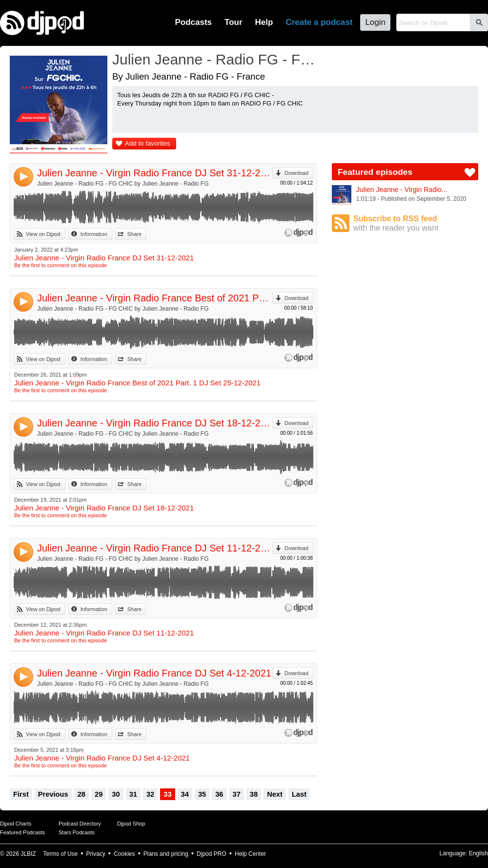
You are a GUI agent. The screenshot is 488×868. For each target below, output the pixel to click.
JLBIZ (28, 854)
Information (94, 234)
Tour (234, 22)
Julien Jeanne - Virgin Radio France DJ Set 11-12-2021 (155, 548)
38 (254, 794)
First (21, 794)
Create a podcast (319, 22)
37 (237, 794)
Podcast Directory (80, 824)
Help (264, 22)
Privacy (96, 854)
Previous (53, 794)
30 (116, 794)
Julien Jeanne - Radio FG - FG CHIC (217, 59)
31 (133, 794)
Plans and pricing (166, 854)
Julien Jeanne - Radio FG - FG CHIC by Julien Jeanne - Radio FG (123, 184)
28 (81, 794)
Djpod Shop (131, 824)
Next (275, 794)
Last (299, 794)
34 (185, 794)
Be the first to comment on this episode (61, 265)
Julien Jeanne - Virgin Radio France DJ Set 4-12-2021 (154, 673)
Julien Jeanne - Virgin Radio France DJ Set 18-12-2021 (155, 423)
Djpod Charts (16, 824)
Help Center (250, 854)
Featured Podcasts (22, 832)
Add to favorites (148, 143)
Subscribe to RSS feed (416, 223)
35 (202, 794)
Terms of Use (61, 854)
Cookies (124, 854)
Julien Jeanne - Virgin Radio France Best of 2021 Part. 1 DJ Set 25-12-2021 (155, 298)
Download (296, 173)
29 (99, 794)
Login (375, 22)
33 (167, 794)
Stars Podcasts (77, 832)
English (478, 853)
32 (150, 794)
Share (134, 234)
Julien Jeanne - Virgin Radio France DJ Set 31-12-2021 (155, 173)
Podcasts (193, 22)
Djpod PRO (212, 854)
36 (219, 794)
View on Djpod (43, 234)
